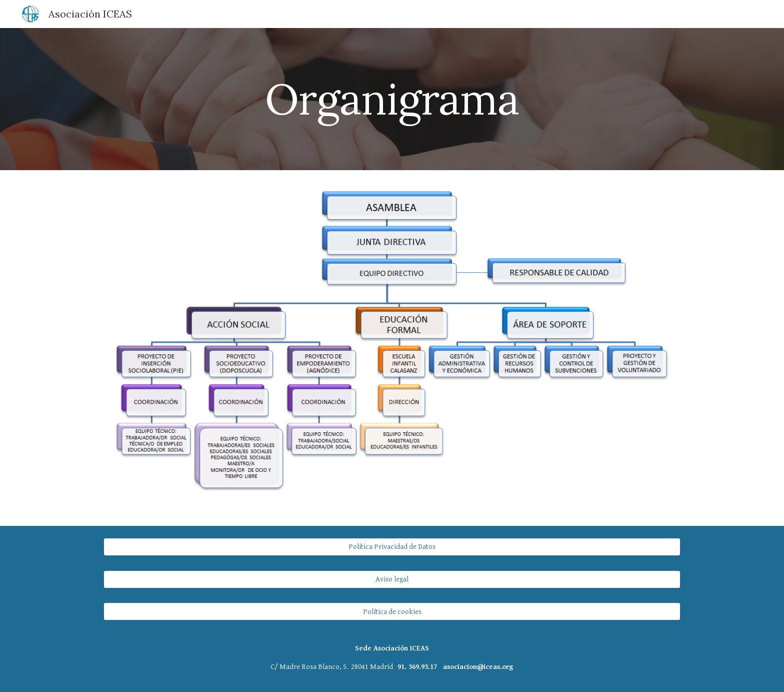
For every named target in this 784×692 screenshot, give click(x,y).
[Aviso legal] (392, 579)
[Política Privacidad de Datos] (392, 547)
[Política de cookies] (392, 611)
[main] (392, 99)
